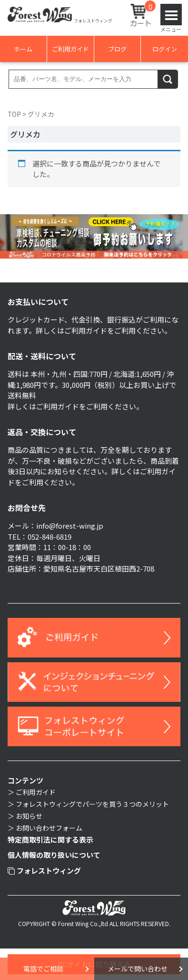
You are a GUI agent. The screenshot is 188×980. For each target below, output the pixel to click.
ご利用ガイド (70, 49)
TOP (14, 114)
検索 (168, 79)
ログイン (165, 49)
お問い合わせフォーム (49, 828)
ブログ (117, 49)
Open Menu (171, 15)
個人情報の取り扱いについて (54, 855)
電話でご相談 (43, 969)
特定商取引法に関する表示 (50, 839)
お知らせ (29, 816)
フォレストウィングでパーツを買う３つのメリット (92, 804)
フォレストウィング (45, 871)
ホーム (23, 49)
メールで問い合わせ (138, 969)
